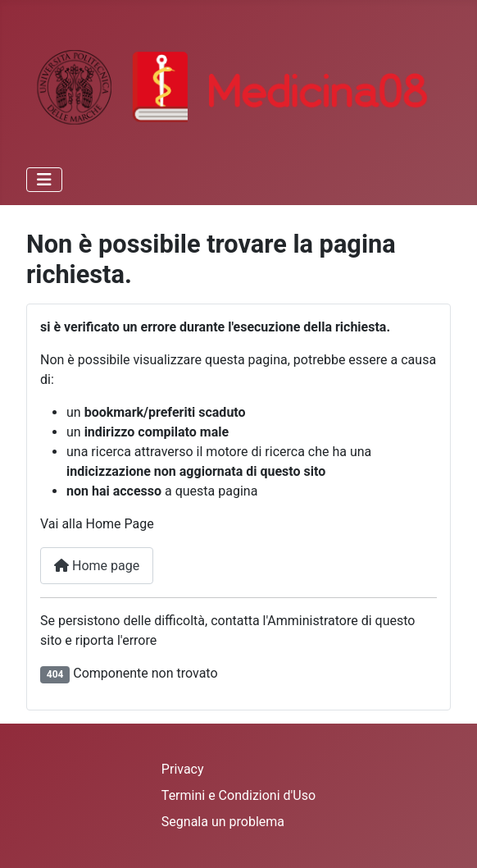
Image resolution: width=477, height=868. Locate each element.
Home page (97, 566)
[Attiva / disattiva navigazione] (44, 180)
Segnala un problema (223, 822)
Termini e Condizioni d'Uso (238, 795)
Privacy (183, 769)
